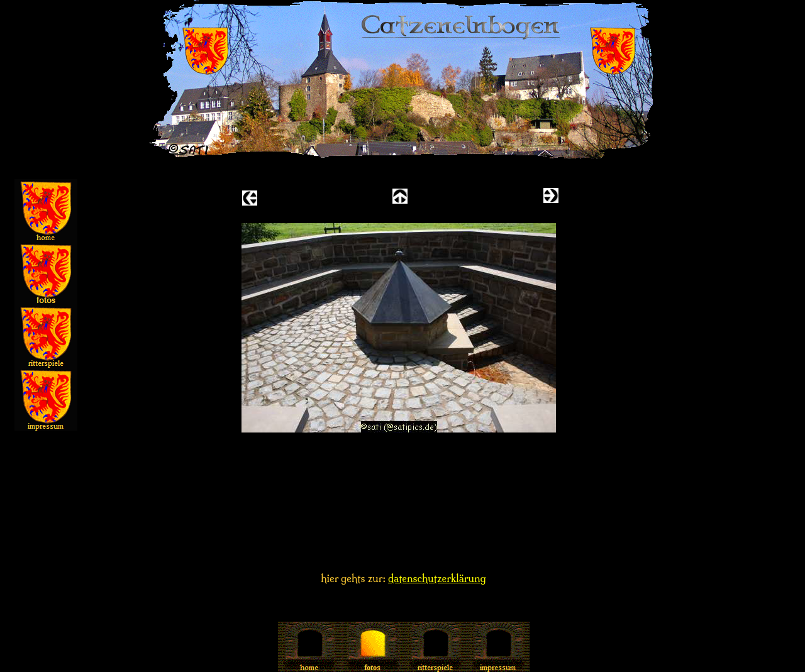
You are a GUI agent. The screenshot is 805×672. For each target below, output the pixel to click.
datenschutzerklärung (437, 578)
